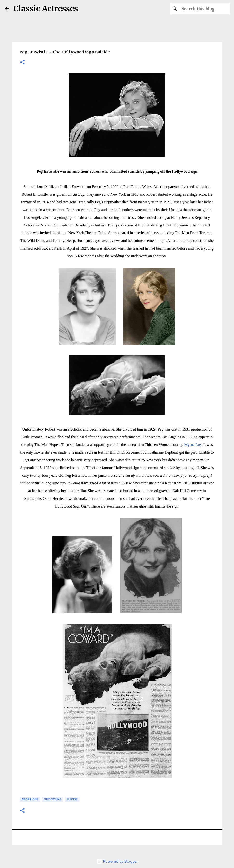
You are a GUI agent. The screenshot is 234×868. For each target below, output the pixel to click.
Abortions (30, 799)
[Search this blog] (205, 9)
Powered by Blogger (117, 861)
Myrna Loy (193, 445)
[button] (22, 62)
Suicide (72, 799)
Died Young (53, 799)
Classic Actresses (46, 9)
